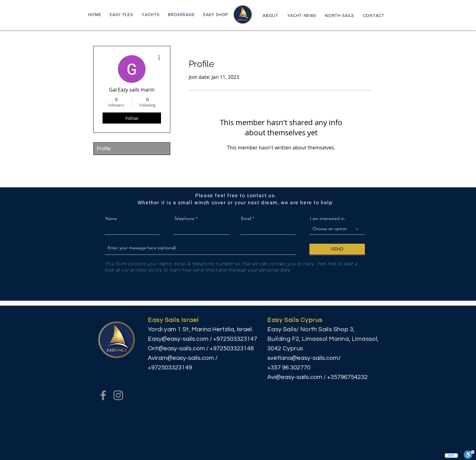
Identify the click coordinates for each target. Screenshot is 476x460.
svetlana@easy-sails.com (303, 358)
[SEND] (337, 249)
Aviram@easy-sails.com (181, 358)
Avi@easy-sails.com (295, 377)
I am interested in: (328, 218)
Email (246, 218)
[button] (150, 14)
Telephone (184, 218)
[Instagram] (118, 395)
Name (111, 218)
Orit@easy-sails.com (176, 348)
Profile (104, 149)
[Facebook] (103, 395)
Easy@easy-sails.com (178, 339)
